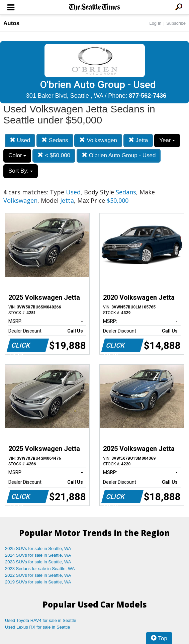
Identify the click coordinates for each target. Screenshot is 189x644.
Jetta (138, 140)
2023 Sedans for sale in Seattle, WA (40, 569)
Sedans (55, 140)
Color (17, 155)
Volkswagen (98, 140)
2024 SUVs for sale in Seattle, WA (38, 555)
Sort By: (21, 171)
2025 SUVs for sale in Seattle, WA (38, 548)
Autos (11, 23)
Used (20, 140)
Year (167, 140)
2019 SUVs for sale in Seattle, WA (38, 582)
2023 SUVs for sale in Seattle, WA (38, 562)
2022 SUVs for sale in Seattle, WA (38, 575)
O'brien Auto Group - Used (119, 155)
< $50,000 (54, 155)
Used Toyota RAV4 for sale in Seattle (41, 620)
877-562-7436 (148, 96)
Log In (155, 23)
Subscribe (176, 23)
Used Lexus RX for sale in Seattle (37, 627)
